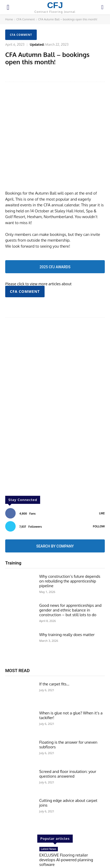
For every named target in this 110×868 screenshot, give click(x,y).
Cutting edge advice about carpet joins (68, 770)
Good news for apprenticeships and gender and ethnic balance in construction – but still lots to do (71, 577)
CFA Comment (26, 19)
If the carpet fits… (54, 651)
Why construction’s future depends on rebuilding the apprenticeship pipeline (70, 548)
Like (102, 480)
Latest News (49, 816)
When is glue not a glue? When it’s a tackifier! (71, 682)
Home (9, 19)
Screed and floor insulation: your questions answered (68, 740)
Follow (99, 493)
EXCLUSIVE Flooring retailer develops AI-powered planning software (66, 827)
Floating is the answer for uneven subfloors (68, 711)
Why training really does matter (67, 601)
